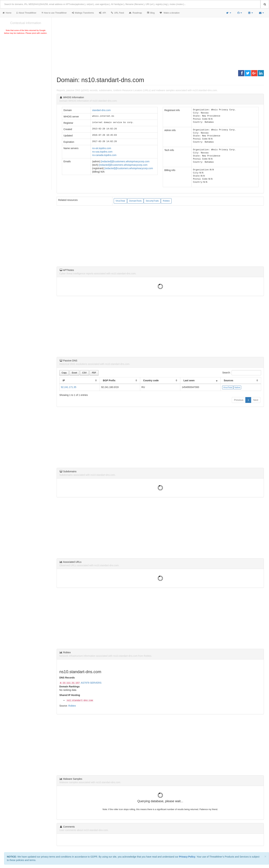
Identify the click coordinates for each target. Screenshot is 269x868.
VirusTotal (120, 201)
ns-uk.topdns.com (102, 148)
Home (7, 13)
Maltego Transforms (83, 13)
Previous (239, 400)
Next (256, 400)
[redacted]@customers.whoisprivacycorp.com (125, 161)
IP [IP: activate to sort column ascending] (64, 380)
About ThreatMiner (27, 13)
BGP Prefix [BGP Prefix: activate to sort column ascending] (109, 380)
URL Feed (117, 13)
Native (237, 387)
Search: (242, 373)
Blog (151, 13)
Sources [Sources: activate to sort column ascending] (228, 380)
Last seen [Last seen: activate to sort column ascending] (189, 380)
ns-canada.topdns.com (104, 155)
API (102, 13)
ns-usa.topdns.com (102, 152)
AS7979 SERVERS (91, 683)
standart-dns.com (101, 110)
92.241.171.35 (69, 387)
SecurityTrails (152, 201)
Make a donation (170, 13)
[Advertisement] (26, 61)
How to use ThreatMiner (54, 13)
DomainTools (135, 201)
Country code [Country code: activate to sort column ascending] (151, 380)
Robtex (166, 201)
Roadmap (135, 13)
